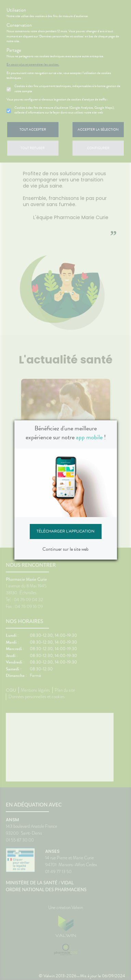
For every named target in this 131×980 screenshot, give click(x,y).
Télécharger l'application (65, 531)
